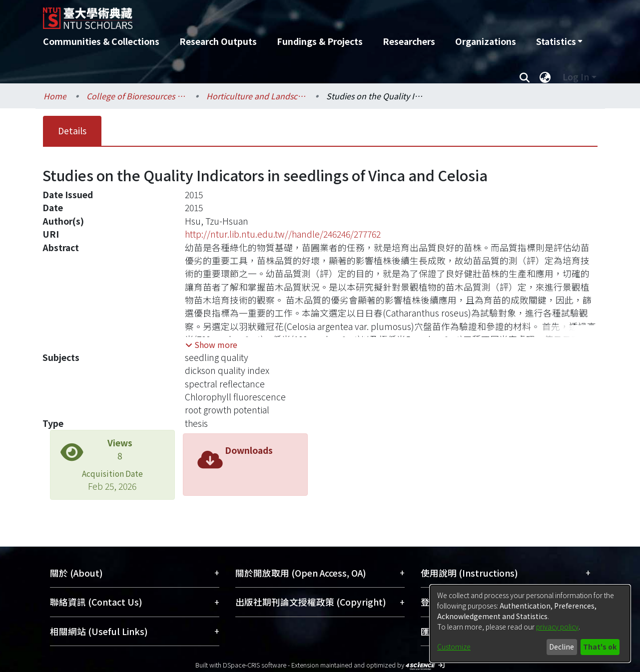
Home (55, 96)
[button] (211, 344)
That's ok (600, 647)
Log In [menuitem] (576, 77)
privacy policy (557, 627)
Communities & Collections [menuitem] (101, 41)
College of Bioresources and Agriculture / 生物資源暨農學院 (136, 96)
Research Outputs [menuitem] (218, 41)
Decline (562, 647)
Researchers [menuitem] (409, 41)
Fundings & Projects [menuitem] (320, 41)
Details (72, 131)
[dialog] (530, 624)
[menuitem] (559, 41)
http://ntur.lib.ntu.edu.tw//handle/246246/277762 (283, 234)
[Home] (267, 14)
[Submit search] (525, 77)
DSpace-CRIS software (255, 665)
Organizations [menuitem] (486, 41)
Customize (454, 647)
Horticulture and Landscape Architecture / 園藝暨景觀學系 (256, 96)
